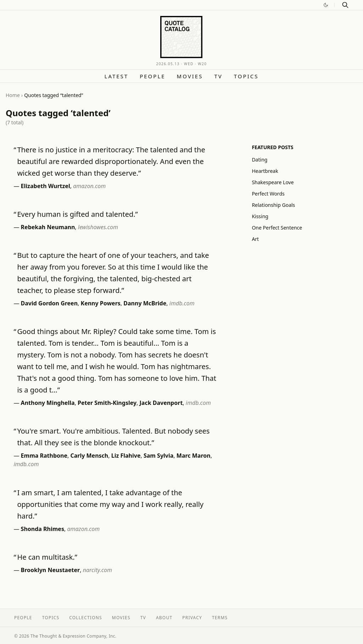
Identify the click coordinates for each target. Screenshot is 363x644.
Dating (259, 160)
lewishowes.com (98, 227)
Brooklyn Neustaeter (51, 570)
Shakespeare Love (273, 182)
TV (218, 76)
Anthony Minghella (48, 403)
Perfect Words (268, 194)
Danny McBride (145, 303)
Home (13, 95)
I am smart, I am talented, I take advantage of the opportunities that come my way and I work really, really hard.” (110, 504)
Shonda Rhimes (43, 529)
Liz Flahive (126, 456)
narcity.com (97, 570)
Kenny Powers (101, 303)
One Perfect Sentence (277, 228)
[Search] (345, 5)
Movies (190, 76)
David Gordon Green (49, 303)
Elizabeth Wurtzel (46, 186)
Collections (86, 618)
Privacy (192, 618)
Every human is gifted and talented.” (77, 214)
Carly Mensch (89, 456)
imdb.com (182, 303)
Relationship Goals (273, 205)
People (152, 76)
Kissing (260, 216)
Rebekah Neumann (48, 227)
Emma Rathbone (44, 456)
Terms (220, 618)
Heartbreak (265, 171)
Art (255, 239)
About (164, 618)
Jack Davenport (161, 403)
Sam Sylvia (158, 456)
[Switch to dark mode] (326, 5)
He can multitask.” (47, 557)
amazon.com (89, 186)
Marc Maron (194, 456)
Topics (246, 76)
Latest (117, 76)
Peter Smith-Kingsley (107, 403)
